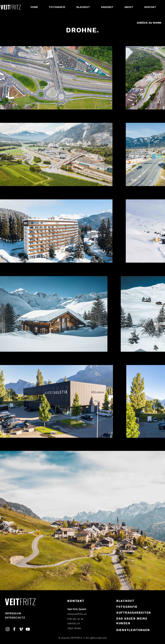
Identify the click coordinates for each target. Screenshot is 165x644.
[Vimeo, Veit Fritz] (21, 629)
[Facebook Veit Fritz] (14, 629)
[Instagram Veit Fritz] (8, 629)
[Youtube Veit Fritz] (28, 629)
